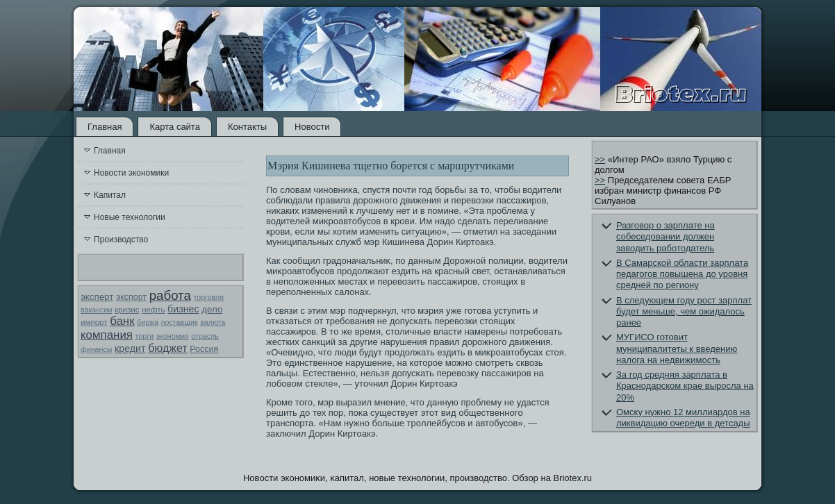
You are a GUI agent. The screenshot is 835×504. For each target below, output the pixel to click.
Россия (204, 349)
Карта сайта (174, 127)
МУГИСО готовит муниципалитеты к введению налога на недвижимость (677, 348)
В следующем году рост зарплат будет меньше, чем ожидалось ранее (684, 312)
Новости (312, 127)
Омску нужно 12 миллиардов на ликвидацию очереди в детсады (683, 418)
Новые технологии (130, 217)
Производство (121, 240)
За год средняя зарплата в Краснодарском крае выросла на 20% (685, 386)
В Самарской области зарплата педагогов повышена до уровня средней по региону (682, 274)
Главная (105, 127)
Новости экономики (131, 173)
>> (600, 159)
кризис (127, 310)
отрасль (205, 336)
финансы (96, 349)
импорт (94, 322)
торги (144, 336)
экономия (173, 336)
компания (107, 335)
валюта (213, 322)
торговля (208, 297)
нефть (153, 310)
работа (170, 295)
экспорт (131, 297)
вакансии (96, 310)
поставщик (180, 322)
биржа (148, 322)
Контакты (247, 127)
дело (212, 309)
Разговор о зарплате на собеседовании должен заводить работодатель (665, 237)
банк (122, 321)
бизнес (183, 309)
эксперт (97, 297)
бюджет (168, 348)
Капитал (110, 195)
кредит (130, 348)
